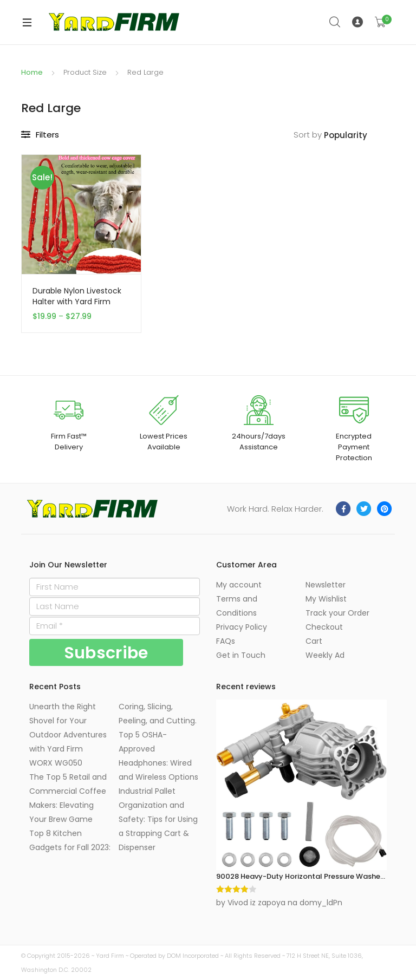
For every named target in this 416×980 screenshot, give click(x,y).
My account (239, 585)
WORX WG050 (56, 763)
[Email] (115, 626)
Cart (314, 641)
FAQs (226, 641)
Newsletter (326, 585)
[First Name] (115, 587)
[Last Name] (115, 606)
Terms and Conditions (237, 606)
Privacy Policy (242, 627)
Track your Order (337, 613)
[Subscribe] (106, 652)
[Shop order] (359, 136)
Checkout (324, 627)
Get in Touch (241, 655)
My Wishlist (326, 599)
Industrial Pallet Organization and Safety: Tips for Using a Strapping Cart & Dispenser (158, 819)
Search (335, 22)
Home (32, 72)
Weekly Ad (325, 655)
